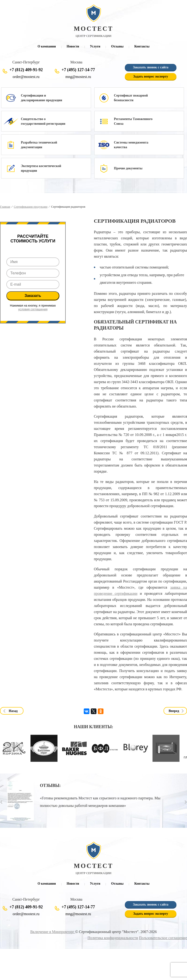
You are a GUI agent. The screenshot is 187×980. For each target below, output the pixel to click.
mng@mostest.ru (78, 77)
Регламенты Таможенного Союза (133, 121)
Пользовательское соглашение (163, 938)
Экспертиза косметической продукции (41, 168)
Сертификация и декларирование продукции (42, 98)
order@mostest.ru (26, 77)
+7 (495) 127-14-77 (78, 70)
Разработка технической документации (39, 145)
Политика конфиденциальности (113, 938)
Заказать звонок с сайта (151, 67)
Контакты (142, 46)
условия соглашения (33, 309)
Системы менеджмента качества (131, 145)
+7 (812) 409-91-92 (26, 70)
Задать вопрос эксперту (151, 76)
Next (186, 802)
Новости (73, 46)
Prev (1, 802)
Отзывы (117, 46)
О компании (47, 46)
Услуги (95, 46)
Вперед (174, 711)
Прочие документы (128, 168)
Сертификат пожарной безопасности (131, 98)
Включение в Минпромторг (53, 932)
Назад (13, 711)
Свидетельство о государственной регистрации (43, 121)
